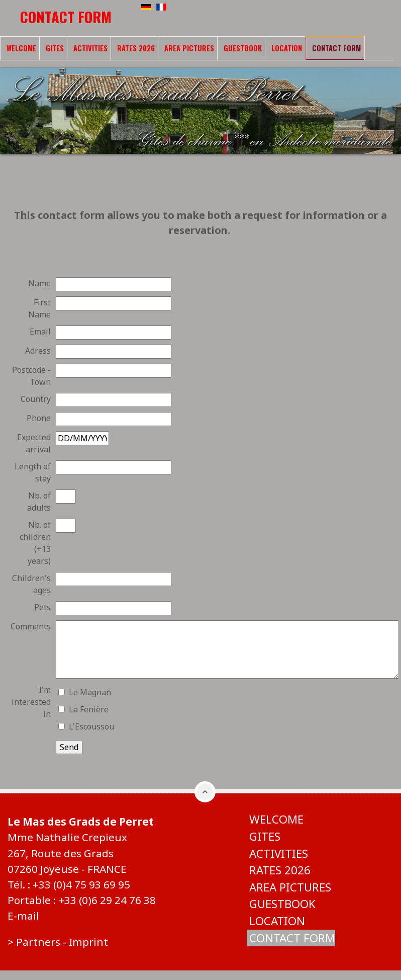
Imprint (88, 942)
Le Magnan (90, 692)
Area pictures (189, 48)
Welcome (21, 48)
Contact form (336, 48)
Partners (38, 942)
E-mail (23, 916)
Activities (90, 48)
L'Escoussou (91, 726)
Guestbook (243, 48)
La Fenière (89, 709)
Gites (55, 48)
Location (287, 48)
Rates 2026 (136, 48)
